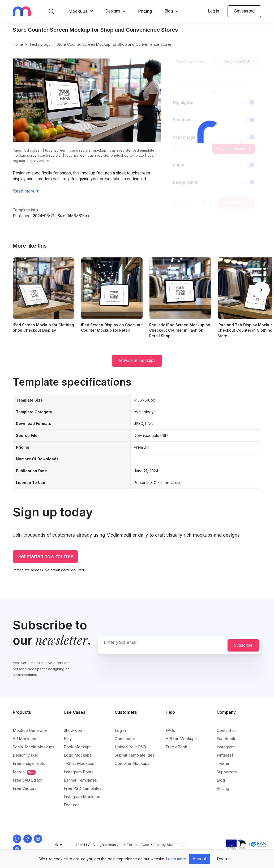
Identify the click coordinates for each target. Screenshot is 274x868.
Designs (113, 11)
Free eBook (176, 747)
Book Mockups (78, 747)
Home (18, 44)
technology (40, 44)
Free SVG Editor (27, 780)
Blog (169, 11)
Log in (213, 11)
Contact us (227, 730)
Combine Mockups (132, 763)
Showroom (74, 730)
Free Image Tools (29, 763)
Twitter (223, 763)
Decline (224, 859)
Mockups (78, 11)
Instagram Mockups (82, 797)
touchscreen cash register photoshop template (105, 155)
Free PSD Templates (83, 788)
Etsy (68, 739)
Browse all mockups (137, 360)
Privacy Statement (169, 845)
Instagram (226, 747)
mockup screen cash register (37, 155)
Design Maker (25, 755)
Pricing (145, 11)
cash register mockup (88, 150)
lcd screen (33, 150)
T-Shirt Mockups (79, 763)
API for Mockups (181, 739)
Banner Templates (80, 780)
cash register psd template (132, 150)
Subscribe (243, 645)
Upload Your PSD (130, 747)
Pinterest (225, 755)
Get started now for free (45, 556)
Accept (200, 859)
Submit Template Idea (135, 755)
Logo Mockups (78, 755)
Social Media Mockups (34, 747)
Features (72, 805)
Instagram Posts (79, 772)
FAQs (170, 730)
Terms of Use (138, 845)
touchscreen (56, 150)
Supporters (227, 772)
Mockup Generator (30, 730)
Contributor (125, 739)
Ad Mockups (24, 739)
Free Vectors (25, 788)
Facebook (226, 739)
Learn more (176, 859)
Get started (244, 11)
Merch (24, 772)
